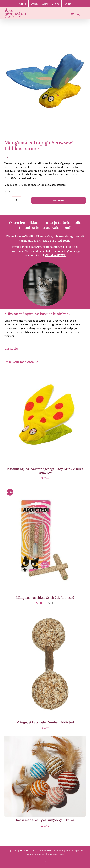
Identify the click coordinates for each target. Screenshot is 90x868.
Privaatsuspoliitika (75, 850)
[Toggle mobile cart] (72, 14)
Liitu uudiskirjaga (55, 854)
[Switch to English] (34, 4)
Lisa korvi (59, 200)
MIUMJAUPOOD (55, 255)
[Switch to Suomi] (45, 4)
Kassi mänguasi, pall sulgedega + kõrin (45, 820)
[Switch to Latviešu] (67, 4)
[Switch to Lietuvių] (56, 4)
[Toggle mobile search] (78, 14)
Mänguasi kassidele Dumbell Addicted (45, 722)
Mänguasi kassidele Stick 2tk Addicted (45, 598)
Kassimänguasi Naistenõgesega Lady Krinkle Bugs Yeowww (45, 471)
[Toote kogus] (16, 200)
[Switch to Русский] (23, 4)
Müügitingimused (35, 854)
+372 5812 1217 (28, 850)
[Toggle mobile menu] (84, 14)
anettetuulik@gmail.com (51, 850)
